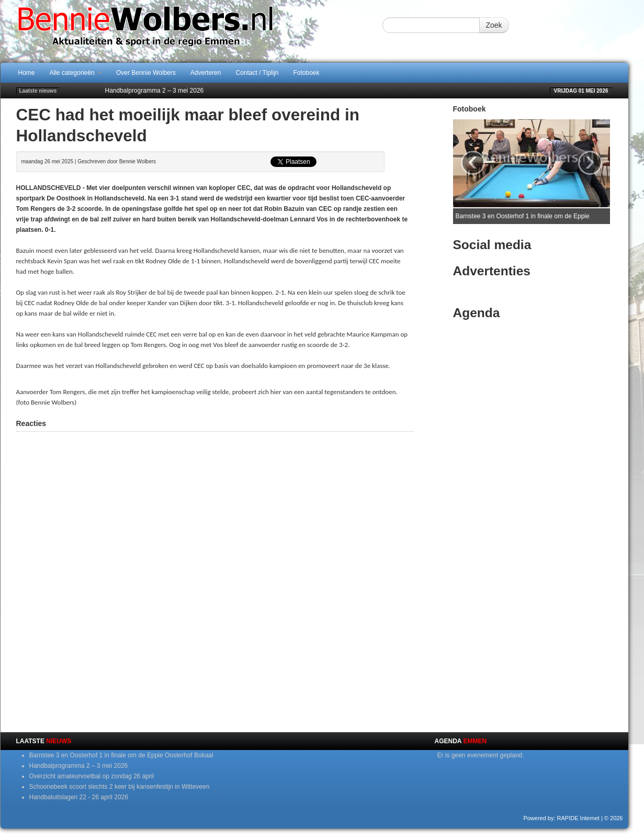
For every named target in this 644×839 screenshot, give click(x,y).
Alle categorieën (76, 73)
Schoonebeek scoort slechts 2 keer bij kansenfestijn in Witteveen (120, 787)
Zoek (494, 25)
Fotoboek (307, 73)
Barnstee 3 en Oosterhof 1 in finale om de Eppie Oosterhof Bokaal (121, 755)
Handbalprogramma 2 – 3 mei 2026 (155, 91)
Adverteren (206, 73)
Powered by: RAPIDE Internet (561, 818)
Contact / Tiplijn (257, 73)
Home (27, 73)
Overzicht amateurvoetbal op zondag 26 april (92, 776)
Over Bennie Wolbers (146, 73)
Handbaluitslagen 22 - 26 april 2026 (79, 797)
